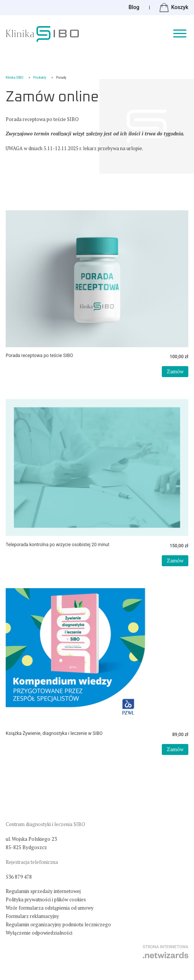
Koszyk (174, 8)
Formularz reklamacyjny (32, 916)
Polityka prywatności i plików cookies (46, 899)
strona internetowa (166, 951)
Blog (134, 7)
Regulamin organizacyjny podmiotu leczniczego (58, 924)
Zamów (175, 371)
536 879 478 (19, 877)
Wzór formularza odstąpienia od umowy (50, 908)
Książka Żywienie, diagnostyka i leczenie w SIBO (54, 733)
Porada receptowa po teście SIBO (39, 356)
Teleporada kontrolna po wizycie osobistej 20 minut (58, 545)
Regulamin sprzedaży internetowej (43, 891)
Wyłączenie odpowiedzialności (39, 933)
